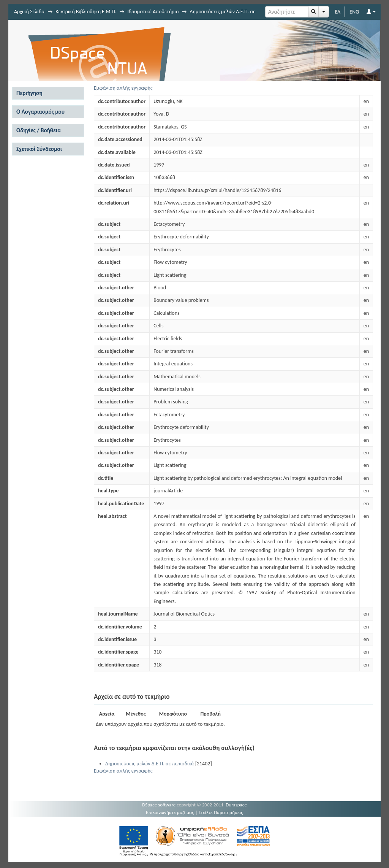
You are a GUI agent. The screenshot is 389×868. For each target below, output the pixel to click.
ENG (354, 12)
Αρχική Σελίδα (29, 12)
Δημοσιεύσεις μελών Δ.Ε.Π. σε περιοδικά (149, 764)
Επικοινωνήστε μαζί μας (170, 812)
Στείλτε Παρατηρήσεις (221, 812)
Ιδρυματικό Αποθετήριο (153, 12)
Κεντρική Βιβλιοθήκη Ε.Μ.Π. (86, 12)
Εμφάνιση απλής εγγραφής (123, 88)
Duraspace (236, 805)
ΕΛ (338, 12)
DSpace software (159, 805)
